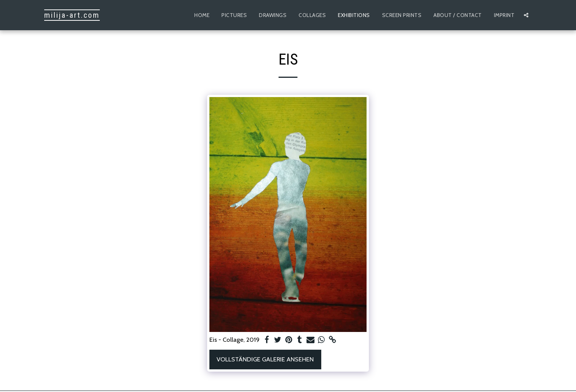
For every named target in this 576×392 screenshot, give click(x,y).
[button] (526, 15)
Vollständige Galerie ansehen (265, 359)
